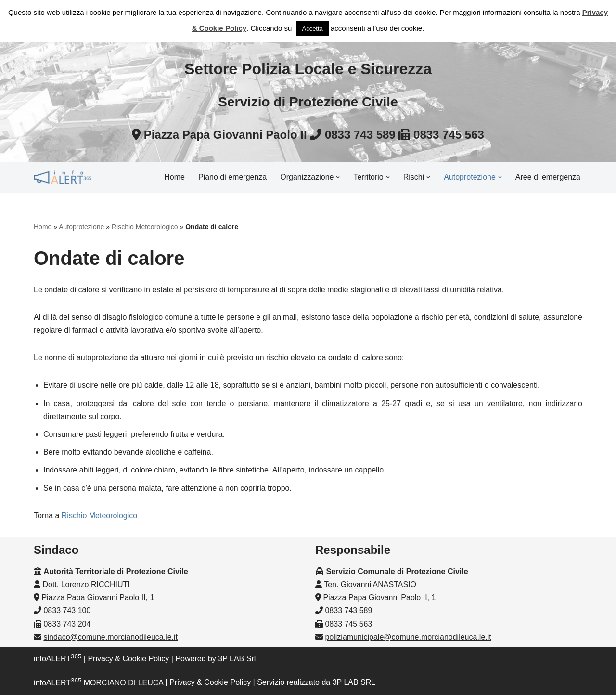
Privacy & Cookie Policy (128, 659)
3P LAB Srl (237, 659)
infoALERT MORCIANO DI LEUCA (98, 683)
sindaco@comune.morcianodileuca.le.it (110, 637)
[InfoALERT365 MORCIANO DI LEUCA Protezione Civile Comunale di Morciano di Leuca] (63, 177)
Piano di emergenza (232, 177)
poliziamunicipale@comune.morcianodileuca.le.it (408, 637)
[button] (338, 177)
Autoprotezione (81, 227)
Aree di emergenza (548, 177)
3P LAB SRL (354, 683)
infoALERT (58, 659)
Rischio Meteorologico (145, 227)
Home (174, 177)
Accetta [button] (312, 29)
